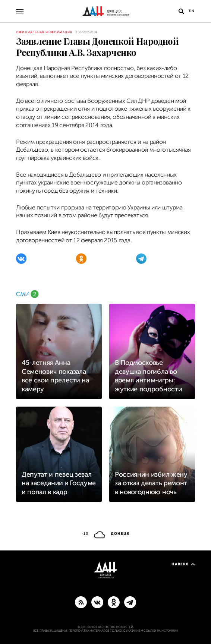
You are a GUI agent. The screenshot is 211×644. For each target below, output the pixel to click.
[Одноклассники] (81, 259)
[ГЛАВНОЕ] (130, 602)
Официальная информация (44, 32)
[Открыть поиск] (181, 11)
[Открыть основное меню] (20, 11)
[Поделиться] (7, 55)
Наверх (183, 564)
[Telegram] (141, 259)
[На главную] (105, 11)
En (192, 11)
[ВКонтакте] (21, 259)
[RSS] (81, 602)
